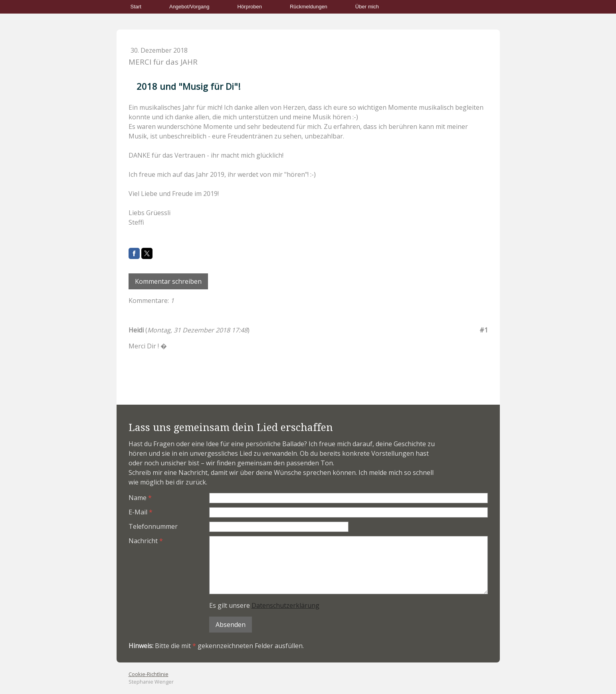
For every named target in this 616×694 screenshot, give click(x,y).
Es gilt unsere (264, 605)
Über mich (367, 7)
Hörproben (249, 7)
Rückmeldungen (309, 7)
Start (136, 7)
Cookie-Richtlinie (149, 674)
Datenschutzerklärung (285, 605)
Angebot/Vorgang (189, 7)
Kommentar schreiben (168, 281)
